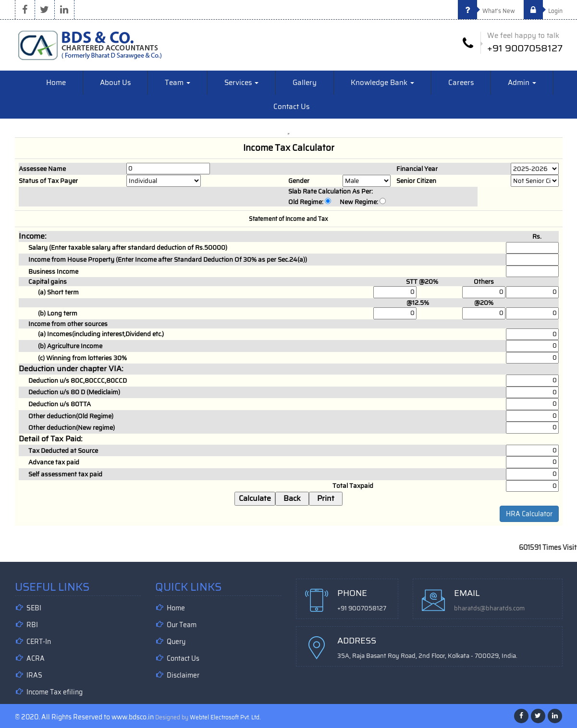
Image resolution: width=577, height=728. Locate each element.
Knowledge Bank (382, 83)
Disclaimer (183, 675)
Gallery (305, 83)
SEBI (34, 608)
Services (241, 83)
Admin (522, 83)
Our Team (182, 625)
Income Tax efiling (55, 692)
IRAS (34, 675)
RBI (32, 625)
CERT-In (39, 642)
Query (176, 642)
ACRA (36, 658)
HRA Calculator (529, 514)
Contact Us (291, 107)
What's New (486, 11)
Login (543, 11)
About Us (115, 83)
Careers (461, 83)
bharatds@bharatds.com (489, 608)
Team (178, 83)
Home (56, 83)
